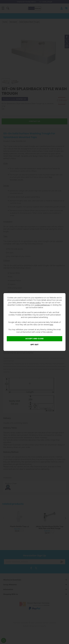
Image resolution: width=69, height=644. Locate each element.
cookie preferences (42, 305)
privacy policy (35, 303)
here (51, 325)
